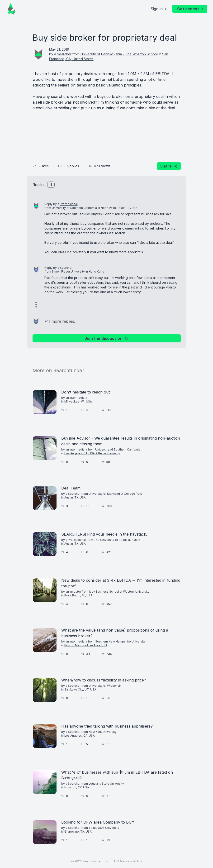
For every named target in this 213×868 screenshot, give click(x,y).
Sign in (159, 9)
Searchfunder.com (95, 861)
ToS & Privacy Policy (128, 861)
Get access (191, 9)
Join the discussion (107, 338)
